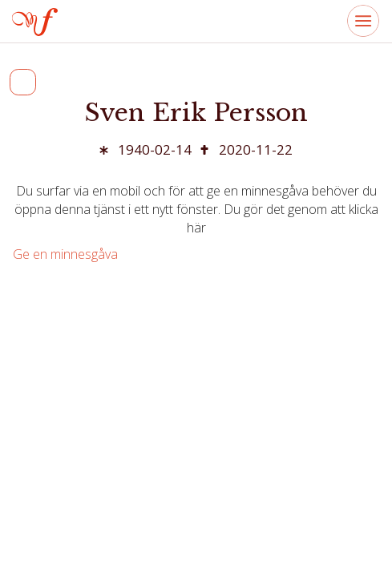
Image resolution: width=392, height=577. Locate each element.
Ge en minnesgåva (65, 254)
